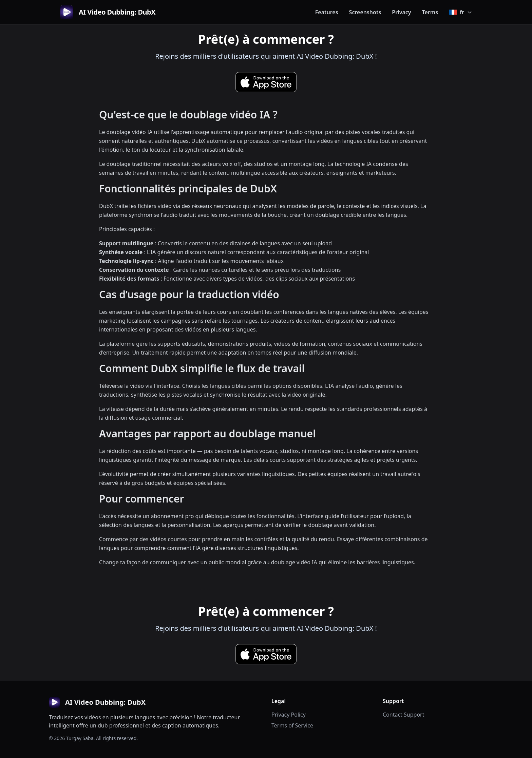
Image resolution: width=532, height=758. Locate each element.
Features (327, 12)
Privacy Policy (289, 715)
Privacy (401, 12)
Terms (430, 12)
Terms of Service (292, 725)
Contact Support (403, 715)
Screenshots (365, 12)
